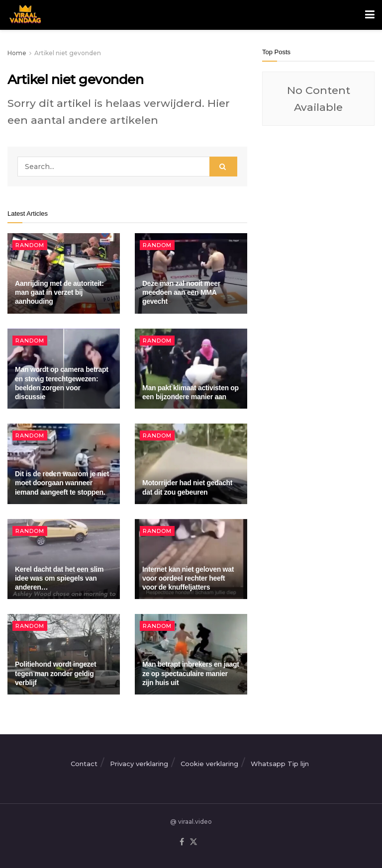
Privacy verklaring (139, 764)
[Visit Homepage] (24, 15)
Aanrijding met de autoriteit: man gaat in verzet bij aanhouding (59, 292)
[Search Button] (223, 167)
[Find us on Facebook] (182, 842)
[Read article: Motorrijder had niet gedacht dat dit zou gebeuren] (191, 464)
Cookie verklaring (209, 764)
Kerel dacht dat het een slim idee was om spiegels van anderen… (59, 578)
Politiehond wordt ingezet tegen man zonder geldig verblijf (55, 673)
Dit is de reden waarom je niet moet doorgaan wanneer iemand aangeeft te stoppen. (62, 483)
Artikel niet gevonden (68, 53)
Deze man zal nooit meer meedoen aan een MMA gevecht (181, 292)
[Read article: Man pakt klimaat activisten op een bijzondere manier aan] (191, 369)
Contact (84, 764)
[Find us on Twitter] (193, 842)
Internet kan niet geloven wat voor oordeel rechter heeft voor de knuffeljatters (188, 578)
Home (17, 53)
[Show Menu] (370, 15)
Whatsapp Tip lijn (280, 764)
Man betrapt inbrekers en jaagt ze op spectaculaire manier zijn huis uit (191, 673)
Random (30, 245)
